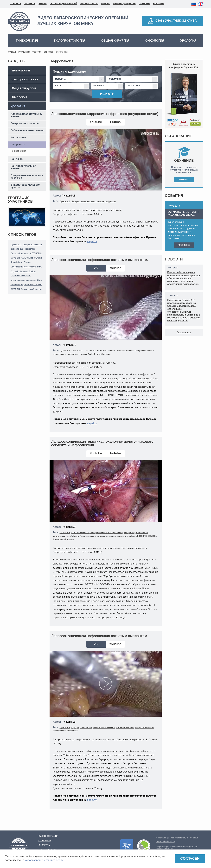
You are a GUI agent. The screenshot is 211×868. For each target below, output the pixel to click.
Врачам (43, 4)
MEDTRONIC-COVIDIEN (96, 351)
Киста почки (18, 138)
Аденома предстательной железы (26, 115)
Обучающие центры (125, 4)
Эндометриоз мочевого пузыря (25, 186)
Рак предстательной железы (23, 167)
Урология (188, 41)
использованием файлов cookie (44, 860)
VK (96, 268)
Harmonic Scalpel (28, 271)
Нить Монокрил (103, 354)
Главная (12, 52)
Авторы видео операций (64, 4)
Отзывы (106, 4)
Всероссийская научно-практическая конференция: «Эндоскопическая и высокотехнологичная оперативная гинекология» (184, 278)
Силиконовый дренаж (31, 289)
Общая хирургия (115, 41)
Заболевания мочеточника (27, 131)
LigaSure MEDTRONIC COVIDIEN (142, 536)
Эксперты (30, 4)
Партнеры (144, 4)
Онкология (155, 41)
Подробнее (184, 245)
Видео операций (48, 836)
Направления (24, 52)
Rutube (115, 122)
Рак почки (17, 159)
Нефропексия (18, 151)
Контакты (159, 4)
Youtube (96, 122)
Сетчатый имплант (20, 253)
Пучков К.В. (16, 244)
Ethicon (27, 262)
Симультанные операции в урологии (27, 177)
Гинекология (27, 41)
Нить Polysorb (72, 536)
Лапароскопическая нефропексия (88, 201)
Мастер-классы (89, 4)
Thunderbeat (17, 262)
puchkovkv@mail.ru (165, 842)
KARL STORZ (27, 258)
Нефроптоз (48, 52)
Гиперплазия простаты (25, 124)
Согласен (190, 859)
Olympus (38, 258)
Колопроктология (70, 41)
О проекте (15, 4)
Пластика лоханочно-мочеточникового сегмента (103, 536)
